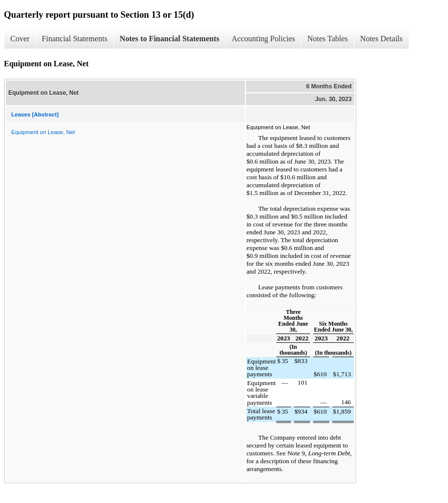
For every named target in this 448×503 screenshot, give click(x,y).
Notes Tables (328, 39)
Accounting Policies (263, 39)
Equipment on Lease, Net (43, 132)
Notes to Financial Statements (170, 39)
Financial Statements (75, 39)
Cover (20, 39)
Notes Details (382, 39)
